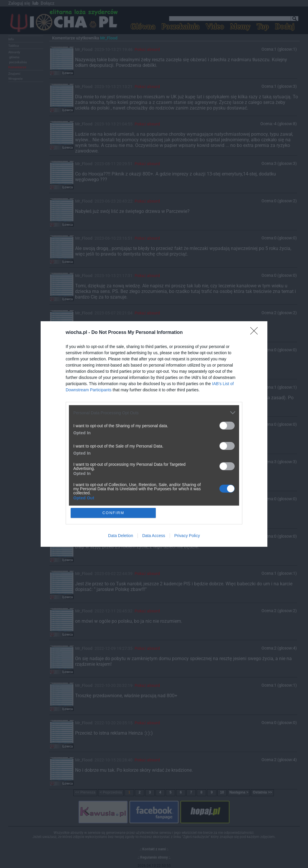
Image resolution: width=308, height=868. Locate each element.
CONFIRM (114, 513)
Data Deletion (121, 536)
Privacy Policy (187, 536)
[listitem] (154, 413)
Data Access (154, 536)
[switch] (227, 426)
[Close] (256, 333)
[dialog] (154, 434)
